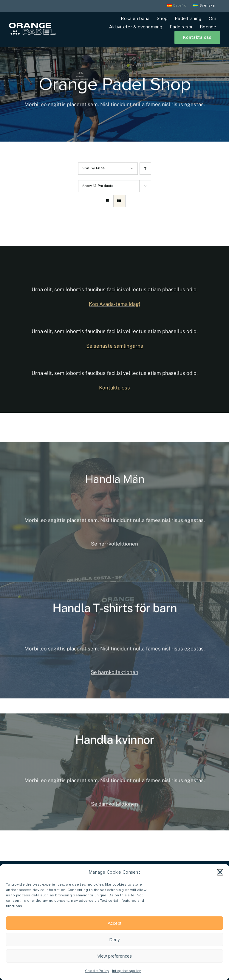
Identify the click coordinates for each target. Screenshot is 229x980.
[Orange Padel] (32, 26)
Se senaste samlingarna (115, 346)
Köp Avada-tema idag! (114, 304)
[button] (220, 872)
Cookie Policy (97, 971)
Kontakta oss (114, 388)
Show (98, 186)
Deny (114, 940)
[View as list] (119, 201)
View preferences (114, 956)
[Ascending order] (145, 169)
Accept (114, 923)
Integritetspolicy (127, 971)
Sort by (94, 168)
